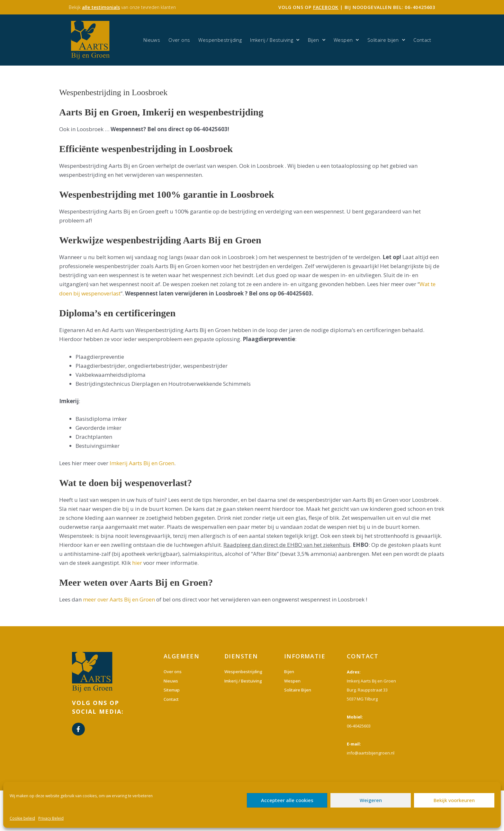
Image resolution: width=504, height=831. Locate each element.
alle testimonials (101, 7)
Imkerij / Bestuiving (275, 40)
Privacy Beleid (51, 818)
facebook (326, 7)
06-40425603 (420, 7)
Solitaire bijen (386, 40)
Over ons (179, 40)
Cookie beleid (22, 818)
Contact (422, 40)
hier (137, 563)
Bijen (317, 40)
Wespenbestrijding (220, 40)
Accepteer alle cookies (287, 800)
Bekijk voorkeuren (454, 800)
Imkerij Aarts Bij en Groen (142, 463)
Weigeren (371, 800)
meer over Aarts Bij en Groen (119, 599)
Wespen (346, 40)
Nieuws (152, 40)
